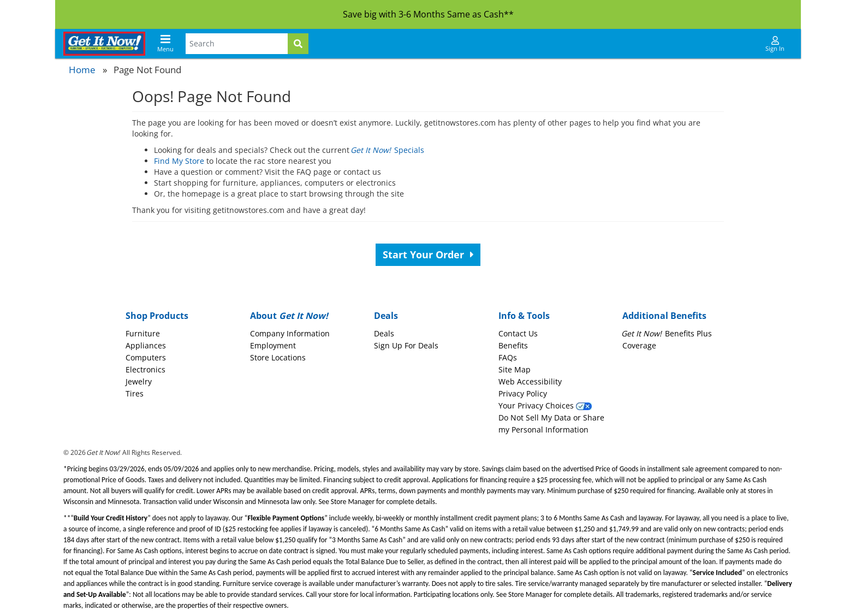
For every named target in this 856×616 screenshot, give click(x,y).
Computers (146, 357)
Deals (384, 333)
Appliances (146, 345)
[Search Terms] (237, 44)
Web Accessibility (530, 381)
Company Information (290, 333)
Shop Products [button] (157, 316)
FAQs (508, 357)
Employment (273, 345)
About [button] (289, 316)
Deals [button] (386, 316)
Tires (135, 393)
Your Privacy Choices (545, 405)
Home (82, 70)
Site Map (515, 369)
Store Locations (278, 357)
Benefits (513, 345)
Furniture (143, 333)
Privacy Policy (523, 393)
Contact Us (518, 333)
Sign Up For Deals (406, 345)
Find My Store (179, 161)
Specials (388, 150)
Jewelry (139, 381)
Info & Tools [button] (524, 316)
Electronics (145, 369)
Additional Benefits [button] (664, 316)
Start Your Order (428, 254)
